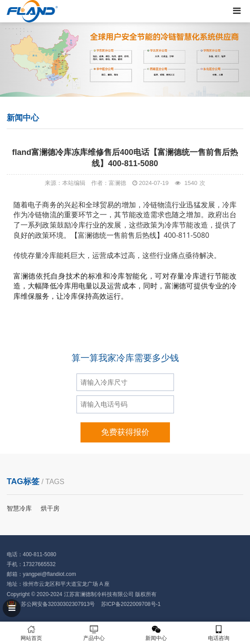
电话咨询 (219, 633)
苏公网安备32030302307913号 (58, 604)
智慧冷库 (19, 508)
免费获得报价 (125, 432)
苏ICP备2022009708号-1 (131, 604)
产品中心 (94, 633)
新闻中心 (157, 633)
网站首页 (31, 633)
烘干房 (50, 508)
